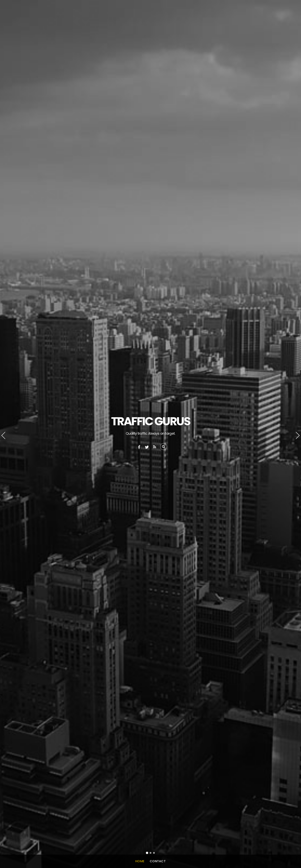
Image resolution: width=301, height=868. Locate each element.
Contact (158, 861)
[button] (7, 434)
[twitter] (147, 447)
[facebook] (139, 447)
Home (140, 861)
